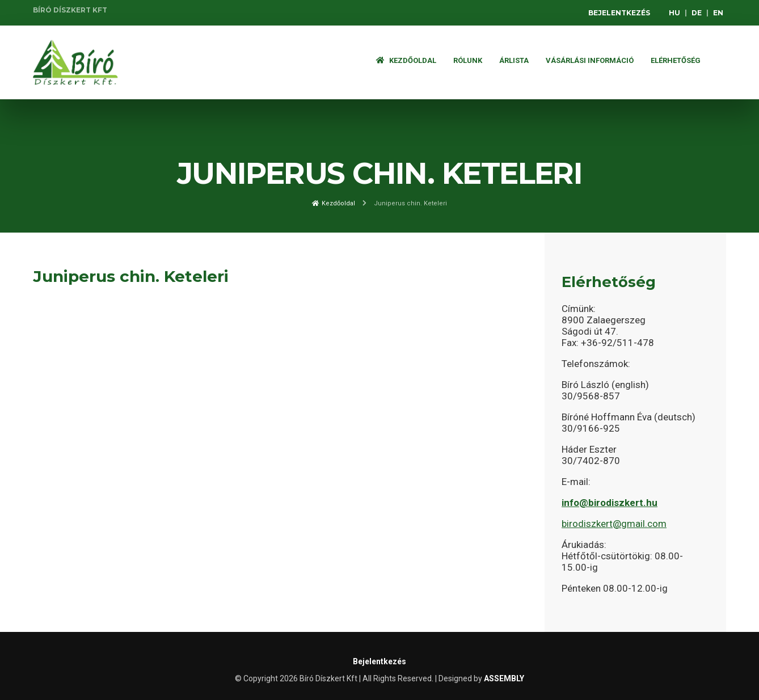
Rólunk (468, 60)
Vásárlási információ (590, 60)
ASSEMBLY (504, 678)
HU (674, 13)
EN (718, 13)
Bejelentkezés (619, 13)
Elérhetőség (676, 60)
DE (697, 13)
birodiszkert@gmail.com (614, 524)
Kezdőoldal (406, 60)
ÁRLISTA (514, 60)
